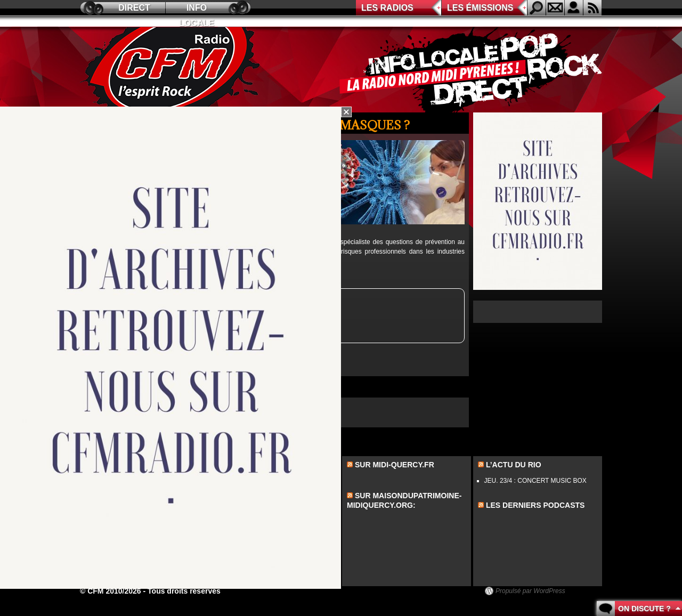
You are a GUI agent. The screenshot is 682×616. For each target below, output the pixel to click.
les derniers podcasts (535, 505)
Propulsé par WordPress (530, 591)
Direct (134, 8)
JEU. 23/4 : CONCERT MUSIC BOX (535, 481)
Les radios (387, 8)
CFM (172, 70)
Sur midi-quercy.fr (395, 465)
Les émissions (480, 8)
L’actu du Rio (514, 465)
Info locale (197, 9)
